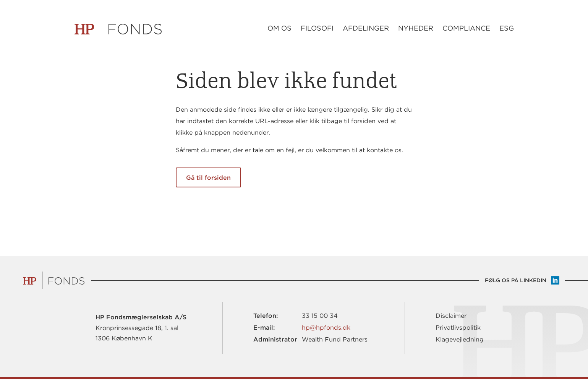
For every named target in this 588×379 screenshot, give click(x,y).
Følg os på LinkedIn (516, 280)
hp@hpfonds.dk (326, 328)
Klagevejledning (460, 339)
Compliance (466, 28)
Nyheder (416, 28)
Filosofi (317, 28)
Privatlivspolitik (458, 328)
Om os (279, 28)
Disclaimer (451, 316)
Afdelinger (366, 28)
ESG (507, 28)
